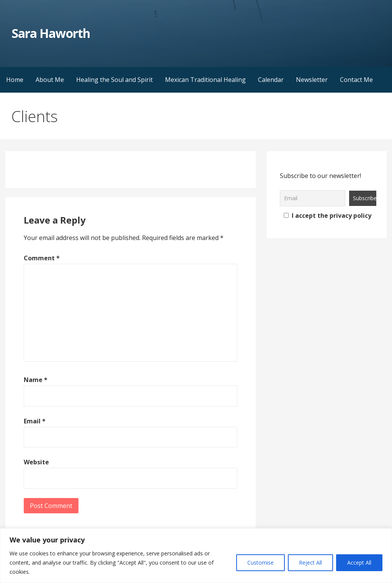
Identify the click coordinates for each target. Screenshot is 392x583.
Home (15, 80)
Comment (42, 258)
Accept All (359, 563)
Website (36, 462)
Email (35, 421)
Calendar (271, 80)
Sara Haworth (51, 33)
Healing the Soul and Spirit (114, 80)
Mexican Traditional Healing (205, 80)
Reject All (310, 563)
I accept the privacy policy (327, 216)
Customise (261, 563)
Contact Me (356, 80)
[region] (196, 556)
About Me (50, 80)
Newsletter (312, 80)
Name (36, 380)
